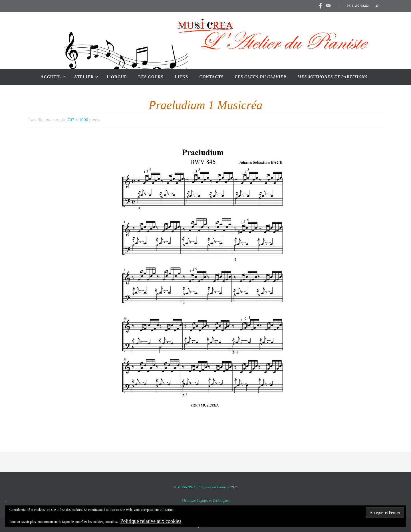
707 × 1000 (78, 120)
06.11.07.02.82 (358, 6)
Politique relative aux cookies (151, 521)
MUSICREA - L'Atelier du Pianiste (204, 487)
